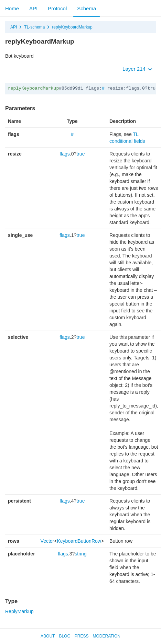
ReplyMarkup (19, 611)
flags (65, 154)
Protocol (57, 8)
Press (82, 636)
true (80, 154)
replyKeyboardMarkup (72, 27)
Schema (87, 8)
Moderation (106, 636)
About (48, 636)
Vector (47, 541)
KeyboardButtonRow (79, 541)
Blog (65, 636)
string (80, 554)
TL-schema (34, 27)
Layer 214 (137, 69)
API (33, 8)
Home (12, 8)
